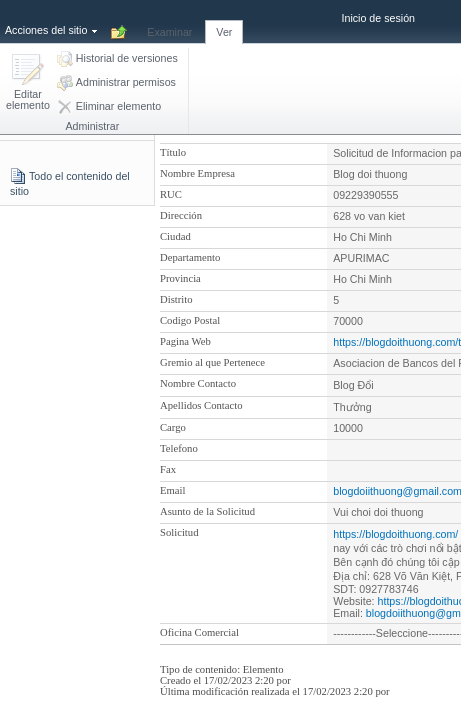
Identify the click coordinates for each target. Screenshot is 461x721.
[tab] (169, 21)
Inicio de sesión (378, 18)
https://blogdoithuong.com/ (395, 534)
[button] (28, 83)
